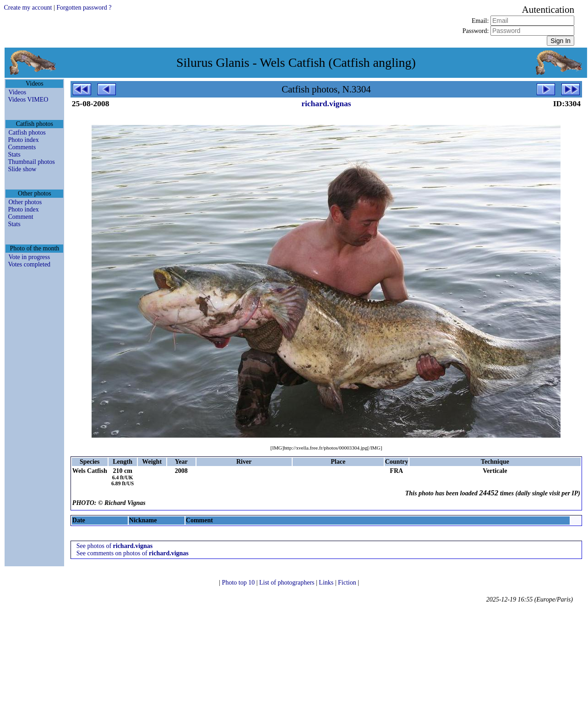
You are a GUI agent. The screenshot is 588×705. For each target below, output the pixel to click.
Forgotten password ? (84, 8)
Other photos (25, 202)
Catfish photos (27, 133)
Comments (22, 147)
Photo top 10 (239, 583)
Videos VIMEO (28, 100)
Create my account (28, 8)
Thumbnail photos (31, 162)
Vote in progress (29, 257)
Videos (17, 92)
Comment (20, 217)
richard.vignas (326, 103)
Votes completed (29, 264)
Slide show (22, 169)
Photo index (23, 140)
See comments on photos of (133, 553)
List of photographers (288, 583)
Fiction (348, 583)
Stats (14, 155)
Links (327, 583)
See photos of (114, 546)
